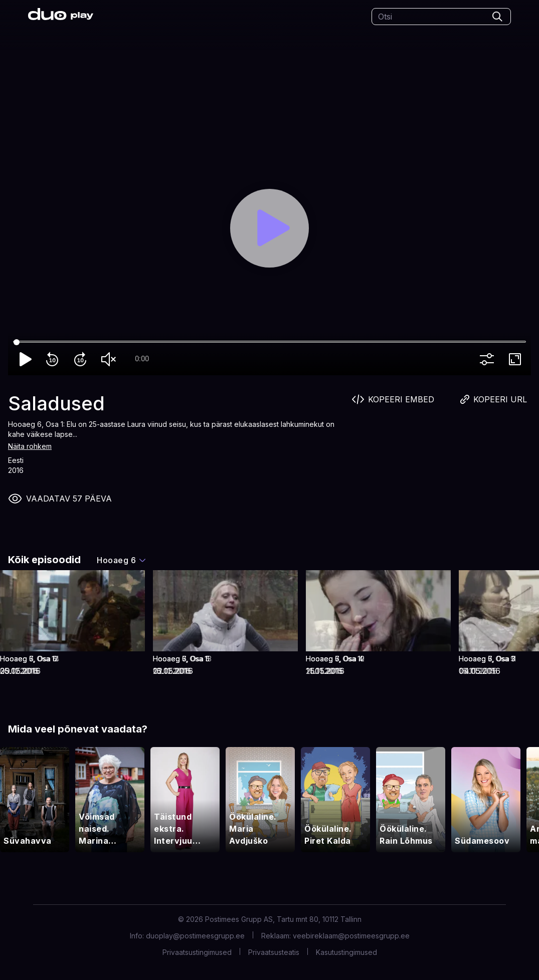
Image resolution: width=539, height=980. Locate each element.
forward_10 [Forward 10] (82, 359)
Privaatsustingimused (197, 952)
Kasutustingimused (346, 952)
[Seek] (269, 342)
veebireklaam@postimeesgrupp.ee (351, 936)
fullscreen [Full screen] (517, 359)
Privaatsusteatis (274, 952)
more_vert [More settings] (489, 359)
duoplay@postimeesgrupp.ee (195, 936)
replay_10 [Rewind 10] (54, 359)
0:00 (142, 359)
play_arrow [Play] (26, 359)
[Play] (269, 228)
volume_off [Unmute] (110, 359)
